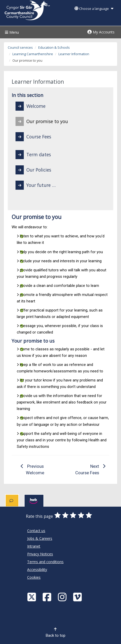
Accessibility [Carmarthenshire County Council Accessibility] (37, 569)
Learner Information (74, 54)
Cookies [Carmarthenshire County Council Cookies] (34, 577)
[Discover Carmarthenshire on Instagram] (63, 597)
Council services (20, 48)
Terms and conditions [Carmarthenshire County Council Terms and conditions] (45, 562)
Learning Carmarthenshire (33, 54)
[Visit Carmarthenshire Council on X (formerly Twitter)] (32, 597)
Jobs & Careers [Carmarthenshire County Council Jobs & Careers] (40, 538)
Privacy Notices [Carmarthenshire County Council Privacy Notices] (40, 554)
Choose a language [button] (94, 9)
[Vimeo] (78, 597)
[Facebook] (48, 597)
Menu (11, 32)
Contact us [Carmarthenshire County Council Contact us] (36, 531)
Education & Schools (54, 48)
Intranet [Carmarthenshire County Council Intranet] (34, 546)
